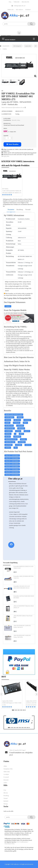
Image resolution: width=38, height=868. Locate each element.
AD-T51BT (9, 445)
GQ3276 (27, 431)
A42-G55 (28, 445)
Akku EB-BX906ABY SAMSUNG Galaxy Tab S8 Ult (22, 626)
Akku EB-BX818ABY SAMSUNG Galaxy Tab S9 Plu (22, 636)
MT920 (18, 431)
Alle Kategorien (17, 46)
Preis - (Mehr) (12, 455)
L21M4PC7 (9, 431)
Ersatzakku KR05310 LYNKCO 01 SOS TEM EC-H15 (23, 567)
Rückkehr (6, 801)
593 (16, 448)
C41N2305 (20, 426)
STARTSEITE (6, 46)
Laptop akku (28, 46)
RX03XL (8, 434)
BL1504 (8, 437)
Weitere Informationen (7, 108)
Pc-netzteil (6, 777)
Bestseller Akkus (16, 120)
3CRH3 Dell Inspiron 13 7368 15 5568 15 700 (12, 704)
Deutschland (8, 844)
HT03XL (23, 439)
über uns (10, 10)
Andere (5, 783)
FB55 (25, 423)
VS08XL (5, 49)
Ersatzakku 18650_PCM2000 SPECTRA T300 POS (24, 577)
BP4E (21, 434)
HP (36, 46)
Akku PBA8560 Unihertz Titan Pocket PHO (23, 617)
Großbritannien (24, 842)
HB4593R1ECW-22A (11, 439)
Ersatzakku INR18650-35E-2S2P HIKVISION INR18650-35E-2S (22, 587)
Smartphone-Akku (8, 769)
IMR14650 (21, 428)
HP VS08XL (5, 189)
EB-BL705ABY (10, 428)
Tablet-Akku (7, 772)
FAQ (10, 2)
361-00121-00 (9, 426)
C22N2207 (27, 420)
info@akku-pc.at (20, 6)
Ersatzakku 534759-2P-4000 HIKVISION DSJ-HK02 (24, 597)
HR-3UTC (17, 420)
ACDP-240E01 (9, 417)
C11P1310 (17, 423)
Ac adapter (6, 774)
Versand (16, 2)
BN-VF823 (22, 442)
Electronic (6, 780)
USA (18, 842)
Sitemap (28, 10)
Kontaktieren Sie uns (20, 108)
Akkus (5, 766)
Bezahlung (25, 2)
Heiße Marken (10, 40)
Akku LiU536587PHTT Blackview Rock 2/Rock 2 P (24, 607)
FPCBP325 (17, 437)
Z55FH (7, 423)
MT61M (8, 420)
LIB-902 (8, 448)
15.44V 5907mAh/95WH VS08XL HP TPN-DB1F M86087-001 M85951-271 (12, 192)
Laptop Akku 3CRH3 (7, 701)
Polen (13, 844)
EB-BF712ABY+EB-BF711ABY (14, 415)
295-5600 (19, 445)
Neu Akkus (19, 10)
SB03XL (20, 417)
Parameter (11, 210)
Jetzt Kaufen (12, 144)
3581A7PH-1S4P (10, 442)
